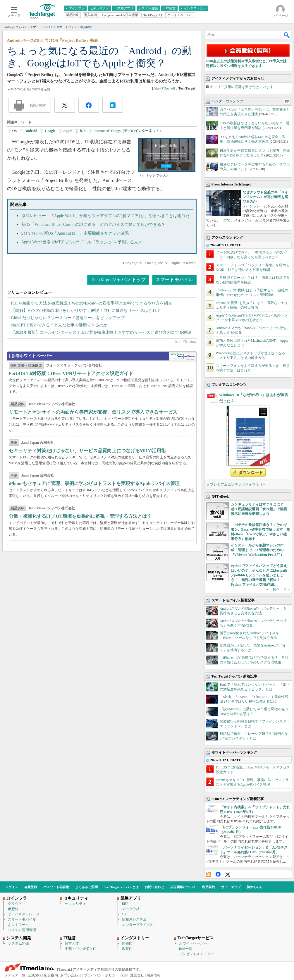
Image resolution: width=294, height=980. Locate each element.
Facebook (218, 874)
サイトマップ (231, 887)
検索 (287, 35)
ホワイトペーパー (193, 943)
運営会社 (137, 975)
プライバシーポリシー (102, 975)
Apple (68, 131)
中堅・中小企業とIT (81, 949)
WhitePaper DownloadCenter (183, 357)
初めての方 (255, 887)
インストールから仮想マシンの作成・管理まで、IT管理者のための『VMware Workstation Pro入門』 (257, 550)
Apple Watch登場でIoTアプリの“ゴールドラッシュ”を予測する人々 (82, 242)
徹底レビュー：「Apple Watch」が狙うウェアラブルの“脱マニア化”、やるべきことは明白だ (105, 216)
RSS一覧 (186, 949)
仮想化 (13, 909)
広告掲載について (183, 887)
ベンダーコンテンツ (227, 101)
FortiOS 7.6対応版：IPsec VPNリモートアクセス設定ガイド (71, 373)
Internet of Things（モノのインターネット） (128, 131)
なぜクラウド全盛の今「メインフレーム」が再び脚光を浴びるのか (265, 197)
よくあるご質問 (86, 887)
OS (15, 131)
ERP (125, 904)
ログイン (12, 887)
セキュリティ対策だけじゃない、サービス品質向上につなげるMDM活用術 (87, 451)
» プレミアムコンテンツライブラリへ (237, 484)
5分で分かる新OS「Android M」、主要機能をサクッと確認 (75, 233)
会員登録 (31, 887)
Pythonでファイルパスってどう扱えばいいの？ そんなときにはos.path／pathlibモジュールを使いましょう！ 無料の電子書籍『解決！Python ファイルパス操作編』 (259, 575)
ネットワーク (18, 925)
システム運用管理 (22, 930)
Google (50, 131)
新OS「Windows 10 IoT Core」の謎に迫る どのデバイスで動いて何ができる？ (93, 225)
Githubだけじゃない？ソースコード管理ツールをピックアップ (68, 318)
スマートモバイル (174, 280)
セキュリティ (75, 904)
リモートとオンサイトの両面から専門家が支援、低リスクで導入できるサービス (93, 412)
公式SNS (35, 975)
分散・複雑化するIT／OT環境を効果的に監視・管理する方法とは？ (80, 516)
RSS (208, 874)
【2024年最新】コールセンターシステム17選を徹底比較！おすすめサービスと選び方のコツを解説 (101, 332)
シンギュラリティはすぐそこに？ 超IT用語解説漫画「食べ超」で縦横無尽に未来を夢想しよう (259, 509)
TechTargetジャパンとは (121, 887)
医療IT (127, 943)
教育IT (127, 949)
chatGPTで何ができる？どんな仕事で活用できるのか (59, 325)
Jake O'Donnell (164, 88)
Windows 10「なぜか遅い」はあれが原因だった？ (254, 398)
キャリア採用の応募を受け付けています (242, 87)
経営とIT (72, 943)
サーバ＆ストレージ (24, 914)
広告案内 (51, 975)
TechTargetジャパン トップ (118, 280)
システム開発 (18, 943)
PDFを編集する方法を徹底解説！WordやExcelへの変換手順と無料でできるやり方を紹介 (92, 303)
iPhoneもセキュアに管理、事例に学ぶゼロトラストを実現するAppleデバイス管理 (94, 483)
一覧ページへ (280, 589)
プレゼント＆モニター (197, 954)
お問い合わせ (154, 887)
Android (31, 131)
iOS (83, 131)
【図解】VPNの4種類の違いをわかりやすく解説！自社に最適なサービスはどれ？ (86, 311)
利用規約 (209, 887)
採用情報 (154, 975)
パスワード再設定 (56, 887)
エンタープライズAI (138, 925)
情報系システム (134, 919)
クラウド (15, 904)
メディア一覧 (15, 975)
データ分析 (131, 909)
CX (124, 914)
